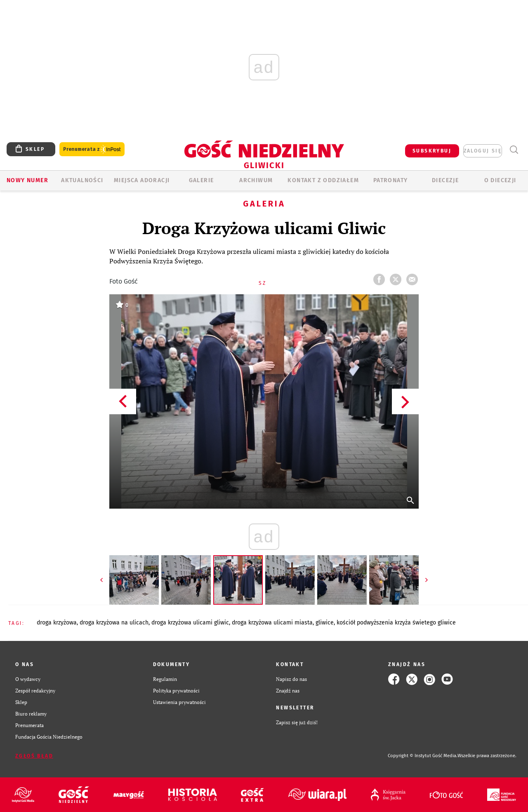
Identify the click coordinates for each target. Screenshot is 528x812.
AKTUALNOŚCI (82, 180)
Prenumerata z (92, 149)
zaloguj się (483, 151)
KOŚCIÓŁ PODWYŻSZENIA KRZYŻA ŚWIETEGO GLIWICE (396, 623)
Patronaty (391, 180)
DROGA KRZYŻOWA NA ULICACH (114, 623)
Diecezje (445, 180)
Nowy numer (27, 180)
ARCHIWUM (256, 180)
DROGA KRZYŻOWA (57, 623)
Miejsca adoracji (142, 180)
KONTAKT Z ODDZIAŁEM (323, 180)
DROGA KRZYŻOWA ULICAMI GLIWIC (190, 623)
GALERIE (202, 180)
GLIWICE (325, 623)
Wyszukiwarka (514, 150)
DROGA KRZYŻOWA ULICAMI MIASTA (272, 623)
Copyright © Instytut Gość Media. (423, 756)
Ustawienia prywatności (179, 702)
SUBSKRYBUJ (432, 151)
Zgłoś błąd (34, 756)
